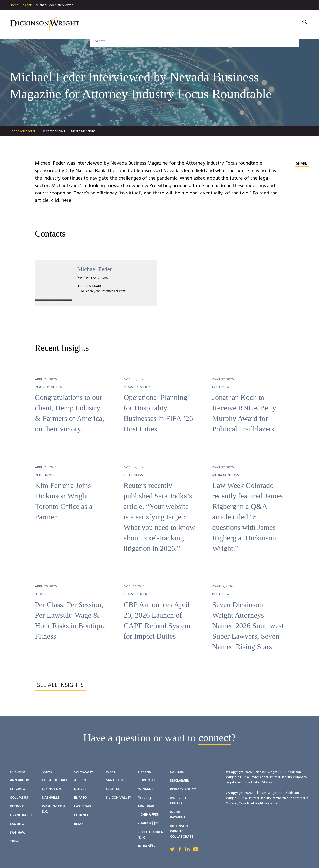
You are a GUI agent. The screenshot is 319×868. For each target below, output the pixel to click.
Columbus (19, 798)
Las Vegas (82, 807)
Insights (27, 5)
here (66, 201)
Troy (14, 841)
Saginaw (18, 833)
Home (14, 5)
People (201, 24)
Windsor (146, 789)
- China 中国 (148, 815)
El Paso (80, 798)
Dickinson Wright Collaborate (182, 831)
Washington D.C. (53, 809)
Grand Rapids (22, 815)
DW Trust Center (178, 801)
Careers (261, 24)
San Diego (115, 780)
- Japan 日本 (148, 823)
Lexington (51, 789)
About (288, 24)
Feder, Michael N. (23, 131)
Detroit (17, 807)
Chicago (18, 789)
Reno (78, 824)
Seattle (113, 789)
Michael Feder (95, 269)
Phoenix (81, 815)
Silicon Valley (119, 798)
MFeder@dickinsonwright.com (103, 291)
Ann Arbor (19, 780)
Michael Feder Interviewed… (56, 5)
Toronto (146, 780)
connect (215, 738)
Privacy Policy (183, 790)
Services (143, 24)
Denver (80, 789)
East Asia (146, 806)
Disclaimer (179, 781)
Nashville (51, 798)
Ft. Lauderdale (55, 780)
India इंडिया (147, 846)
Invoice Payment (178, 815)
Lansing (17, 824)
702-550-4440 (91, 286)
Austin (80, 780)
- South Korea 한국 (151, 835)
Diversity (230, 24)
